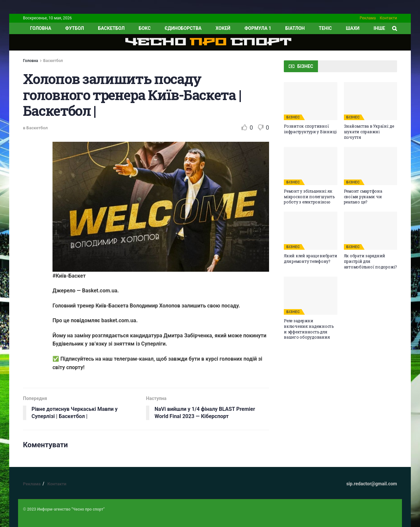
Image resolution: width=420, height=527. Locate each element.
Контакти (388, 18)
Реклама (368, 18)
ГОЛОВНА (41, 28)
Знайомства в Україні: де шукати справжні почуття (369, 132)
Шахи (353, 28)
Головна (31, 61)
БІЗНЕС (293, 117)
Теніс (325, 28)
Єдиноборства (183, 28)
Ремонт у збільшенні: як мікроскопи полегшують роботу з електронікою (309, 197)
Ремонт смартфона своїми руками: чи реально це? (363, 197)
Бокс (145, 28)
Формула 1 (258, 28)
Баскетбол (111, 28)
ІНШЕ (379, 28)
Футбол (75, 28)
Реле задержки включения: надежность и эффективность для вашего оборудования (309, 329)
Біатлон (295, 28)
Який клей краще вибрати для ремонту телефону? (310, 258)
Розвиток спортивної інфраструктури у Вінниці (310, 129)
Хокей (223, 28)
